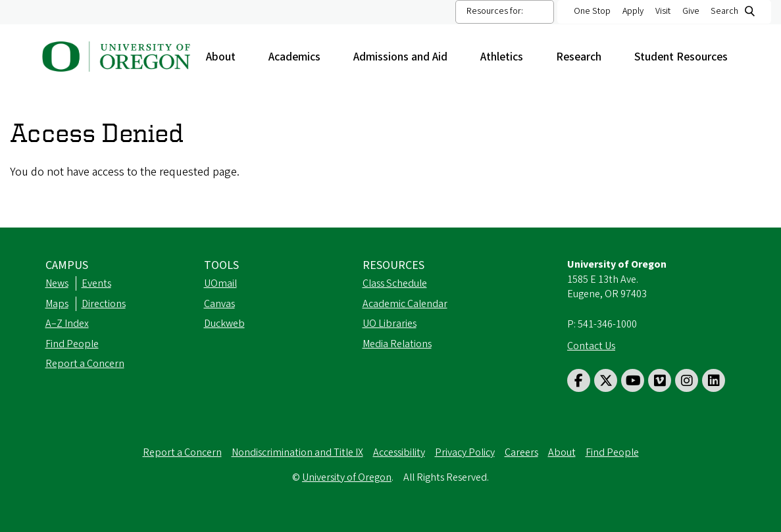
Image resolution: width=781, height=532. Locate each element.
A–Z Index (67, 324)
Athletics (508, 57)
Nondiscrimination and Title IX (297, 452)
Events (96, 283)
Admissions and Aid (407, 57)
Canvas (219, 304)
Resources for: (495, 11)
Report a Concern (85, 364)
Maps (57, 304)
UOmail (220, 283)
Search (724, 11)
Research (585, 57)
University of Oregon (347, 477)
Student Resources (688, 57)
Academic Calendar (405, 304)
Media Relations (397, 344)
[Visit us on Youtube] (633, 380)
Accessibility (399, 452)
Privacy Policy (465, 452)
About (227, 57)
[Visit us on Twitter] (606, 380)
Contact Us (591, 346)
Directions (104, 304)
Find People (72, 344)
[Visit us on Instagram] (687, 380)
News (57, 283)
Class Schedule (395, 283)
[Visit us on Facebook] (579, 380)
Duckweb (224, 324)
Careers (521, 452)
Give (691, 11)
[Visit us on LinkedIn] (714, 380)
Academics (301, 57)
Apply (633, 11)
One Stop (592, 11)
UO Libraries (390, 324)
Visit (663, 11)
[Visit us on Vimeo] (660, 380)
